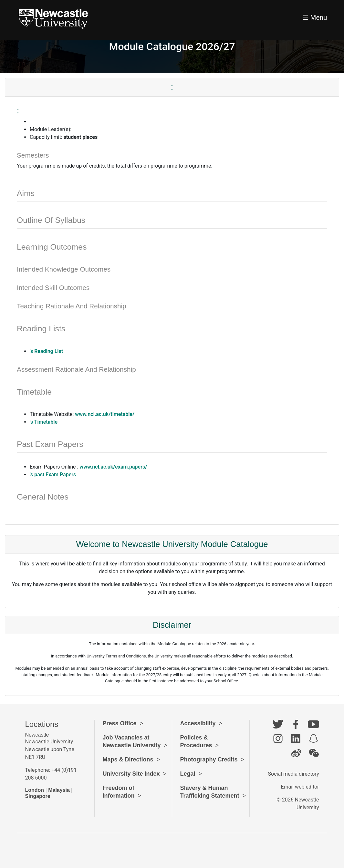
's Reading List (46, 351)
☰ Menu (315, 17)
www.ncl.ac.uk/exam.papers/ (113, 467)
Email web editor (300, 787)
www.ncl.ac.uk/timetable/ (105, 414)
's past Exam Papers (53, 475)
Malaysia (59, 790)
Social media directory (294, 774)
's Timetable (44, 422)
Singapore (38, 796)
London (35, 790)
